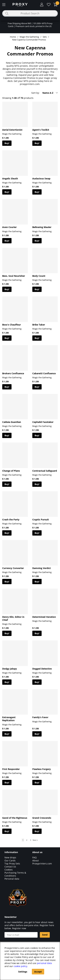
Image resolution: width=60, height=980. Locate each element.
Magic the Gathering (29, 37)
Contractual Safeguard (45, 471)
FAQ (34, 857)
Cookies (9, 870)
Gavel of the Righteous (15, 818)
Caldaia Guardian (12, 422)
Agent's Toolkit (41, 130)
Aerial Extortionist (12, 130)
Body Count (39, 276)
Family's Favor (40, 717)
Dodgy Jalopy (10, 669)
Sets (45, 37)
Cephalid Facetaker (43, 422)
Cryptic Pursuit (41, 519)
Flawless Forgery (42, 769)
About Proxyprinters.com (42, 862)
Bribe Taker (39, 325)
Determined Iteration (44, 617)
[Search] (30, 13)
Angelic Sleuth (10, 178)
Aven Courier (9, 227)
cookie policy (20, 966)
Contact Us (10, 867)
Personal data (12, 879)
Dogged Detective (42, 669)
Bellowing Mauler (42, 227)
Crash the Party (11, 519)
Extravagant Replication (9, 719)
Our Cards (10, 860)
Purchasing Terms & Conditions (15, 874)
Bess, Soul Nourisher (14, 276)
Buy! (7, 143)
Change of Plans (11, 471)
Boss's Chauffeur (12, 325)
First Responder (11, 769)
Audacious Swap (41, 178)
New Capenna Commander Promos (29, 40)
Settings (23, 972)
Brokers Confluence (13, 373)
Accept (38, 972)
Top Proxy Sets (12, 864)
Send (45, 935)
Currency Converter (13, 568)
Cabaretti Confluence (44, 373)
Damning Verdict (42, 568)
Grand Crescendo (42, 818)
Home (13, 37)
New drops (10, 857)
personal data (44, 963)
